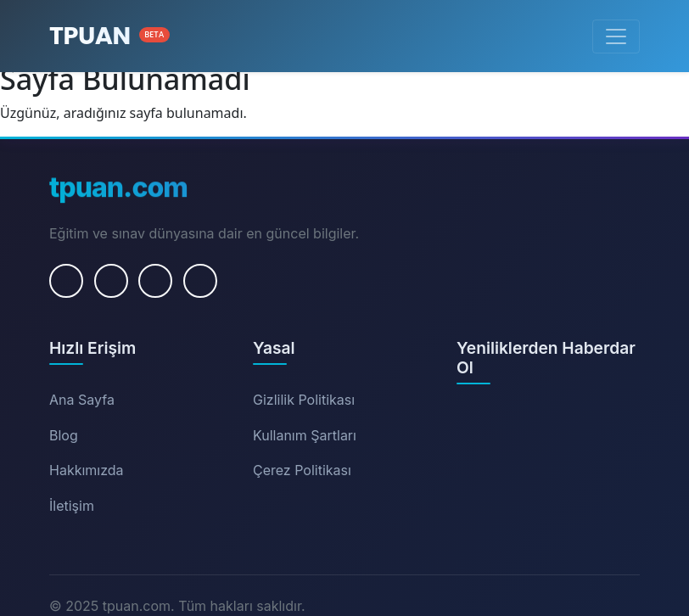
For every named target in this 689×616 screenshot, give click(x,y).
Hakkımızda (87, 470)
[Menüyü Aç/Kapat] (616, 36)
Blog (64, 435)
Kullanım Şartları (305, 435)
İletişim (72, 506)
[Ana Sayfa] (109, 36)
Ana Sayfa (82, 400)
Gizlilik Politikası (304, 400)
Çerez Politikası (302, 470)
